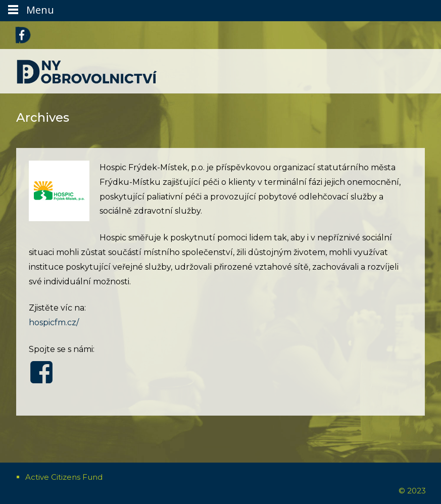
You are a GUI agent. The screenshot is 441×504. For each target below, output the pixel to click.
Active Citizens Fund (64, 477)
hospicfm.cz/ (54, 322)
